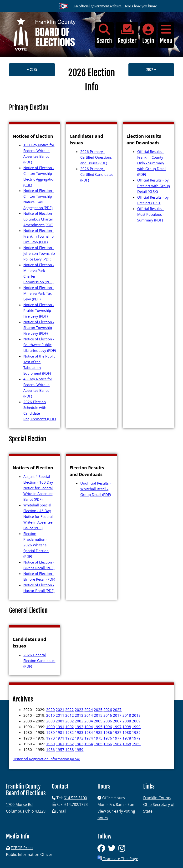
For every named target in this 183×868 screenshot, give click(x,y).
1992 (70, 727)
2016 (108, 715)
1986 (108, 732)
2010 (51, 715)
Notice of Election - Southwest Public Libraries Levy (40, 345)
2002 (70, 721)
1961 (60, 744)
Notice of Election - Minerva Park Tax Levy (39, 293)
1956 (51, 750)
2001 (60, 721)
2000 (51, 721)
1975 (98, 738)
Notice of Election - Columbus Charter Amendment (39, 219)
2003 (79, 721)
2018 (127, 715)
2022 (70, 710)
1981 (60, 732)
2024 (89, 710)
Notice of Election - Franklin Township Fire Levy (39, 236)
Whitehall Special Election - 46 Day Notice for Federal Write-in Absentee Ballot (38, 516)
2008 (127, 721)
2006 (108, 721)
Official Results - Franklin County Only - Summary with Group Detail (152, 163)
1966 (108, 744)
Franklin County (157, 798)
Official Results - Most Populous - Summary (151, 214)
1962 (70, 744)
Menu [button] (166, 34)
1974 (89, 738)
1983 (79, 732)
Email (61, 811)
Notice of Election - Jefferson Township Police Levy (39, 253)
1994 (89, 727)
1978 (127, 738)
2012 (70, 715)
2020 (51, 710)
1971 (60, 738)
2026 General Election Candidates (39, 661)
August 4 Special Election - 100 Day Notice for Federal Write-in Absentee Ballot (38, 488)
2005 (98, 721)
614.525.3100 (75, 798)
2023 (79, 710)
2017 (117, 715)
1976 (108, 738)
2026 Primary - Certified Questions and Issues (96, 157)
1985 (98, 732)
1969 (136, 744)
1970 (51, 738)
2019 (136, 715)
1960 (51, 744)
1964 (89, 744)
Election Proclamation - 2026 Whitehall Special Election (36, 545)
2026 (108, 710)
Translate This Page (118, 858)
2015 (98, 715)
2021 (60, 710)
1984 (89, 732)
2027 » (151, 70)
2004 (89, 721)
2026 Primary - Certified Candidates (97, 174)
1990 (51, 727)
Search (104, 34)
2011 (60, 715)
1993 (79, 727)
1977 (117, 738)
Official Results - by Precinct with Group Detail (154, 186)
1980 (51, 732)
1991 (60, 727)
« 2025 (32, 70)
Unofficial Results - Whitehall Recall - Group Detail (96, 489)
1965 (98, 744)
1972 (70, 738)
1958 (70, 750)
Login (148, 34)
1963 (79, 744)
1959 (79, 750)
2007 (117, 721)
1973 (79, 738)
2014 (89, 715)
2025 (98, 710)
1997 (117, 727)
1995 (98, 727)
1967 (117, 744)
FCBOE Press (22, 848)
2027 (117, 710)
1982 (70, 732)
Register (127, 34)
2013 (79, 715)
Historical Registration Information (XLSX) (46, 759)
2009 (136, 721)
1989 (136, 732)
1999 (136, 727)
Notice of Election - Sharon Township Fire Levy (39, 328)
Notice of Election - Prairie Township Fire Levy (39, 310)
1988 (127, 732)
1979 (136, 738)
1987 (117, 732)
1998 (127, 727)
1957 (60, 750)
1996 (108, 727)
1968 (127, 744)
